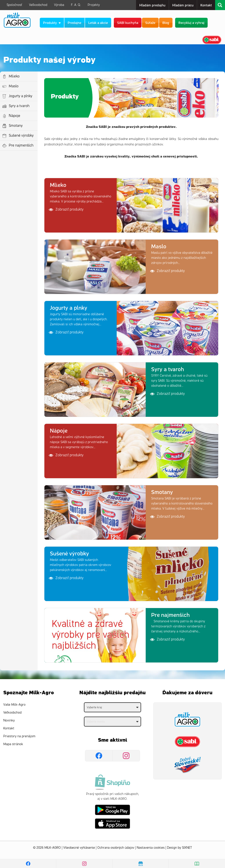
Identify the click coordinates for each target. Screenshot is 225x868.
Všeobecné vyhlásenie (79, 848)
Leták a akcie (99, 22)
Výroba (59, 5)
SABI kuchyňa (128, 22)
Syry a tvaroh (19, 106)
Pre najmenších (21, 145)
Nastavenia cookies (151, 848)
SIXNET (187, 848)
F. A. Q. (76, 5)
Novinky (9, 720)
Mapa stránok (13, 744)
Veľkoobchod (38, 5)
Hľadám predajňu (152, 5)
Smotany (16, 126)
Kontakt (206, 5)
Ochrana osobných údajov (116, 848)
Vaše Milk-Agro (14, 705)
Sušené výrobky (21, 136)
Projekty (94, 5)
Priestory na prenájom (19, 736)
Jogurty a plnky (21, 96)
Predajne (75, 22)
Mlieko (14, 76)
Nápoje (15, 116)
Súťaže (151, 22)
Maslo (14, 86)
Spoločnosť (14, 5)
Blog (166, 22)
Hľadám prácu (183, 5)
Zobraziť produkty (66, 210)
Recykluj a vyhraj (192, 22)
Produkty (52, 22)
